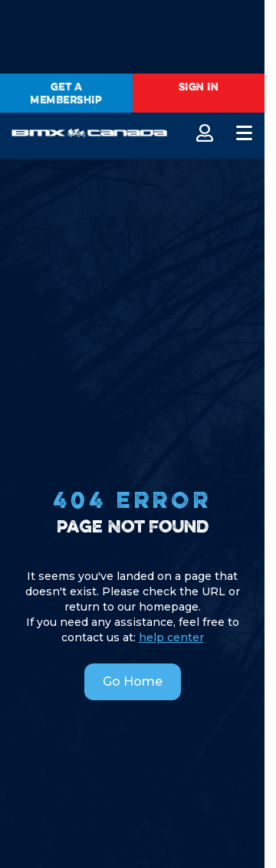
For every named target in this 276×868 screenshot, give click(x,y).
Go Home (133, 681)
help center (171, 637)
